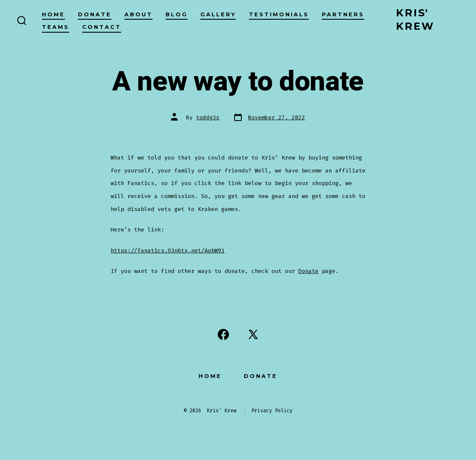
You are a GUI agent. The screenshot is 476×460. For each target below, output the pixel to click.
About (138, 14)
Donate (95, 14)
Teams (56, 27)
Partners (343, 14)
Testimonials (279, 14)
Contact (102, 27)
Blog (177, 14)
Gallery (218, 14)
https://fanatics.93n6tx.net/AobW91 (168, 251)
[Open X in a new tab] (253, 334)
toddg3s (208, 117)
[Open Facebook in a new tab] (223, 334)
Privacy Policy (272, 411)
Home (53, 14)
